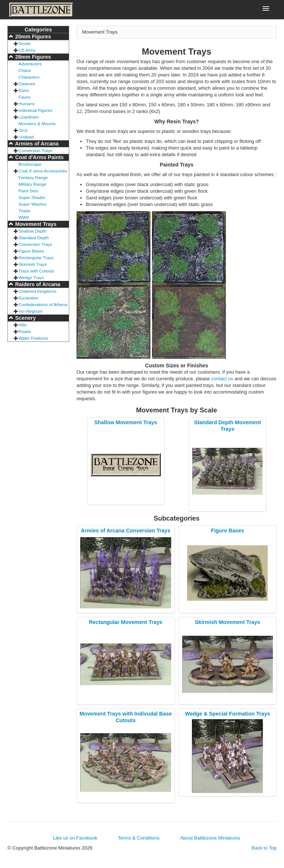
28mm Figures (32, 57)
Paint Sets (28, 191)
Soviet (24, 43)
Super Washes (33, 204)
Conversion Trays (35, 150)
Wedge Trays (31, 277)
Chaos (25, 70)
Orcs (23, 130)
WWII (24, 217)
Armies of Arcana (36, 144)
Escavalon (28, 298)
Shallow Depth (32, 231)
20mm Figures (32, 37)
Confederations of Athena (43, 304)
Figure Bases (31, 251)
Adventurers (30, 64)
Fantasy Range (33, 177)
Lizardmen (29, 117)
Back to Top (264, 848)
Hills (23, 325)
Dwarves (27, 84)
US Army (27, 50)
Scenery (25, 318)
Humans (27, 104)
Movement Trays (35, 224)
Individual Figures (35, 110)
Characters (29, 77)
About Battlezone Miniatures (210, 838)
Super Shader (32, 197)
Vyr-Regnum (31, 311)
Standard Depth (34, 238)
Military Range (32, 184)
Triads (24, 211)
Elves (24, 90)
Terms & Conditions (139, 838)
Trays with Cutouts (36, 271)
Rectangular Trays (36, 258)
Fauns (24, 97)
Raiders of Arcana (37, 284)
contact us (222, 379)
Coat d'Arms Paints (39, 157)
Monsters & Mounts (37, 123)
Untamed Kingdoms (38, 291)
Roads (25, 331)
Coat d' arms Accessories (43, 171)
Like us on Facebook (75, 838)
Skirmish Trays (33, 264)
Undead (26, 137)
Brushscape (30, 164)
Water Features (33, 338)
